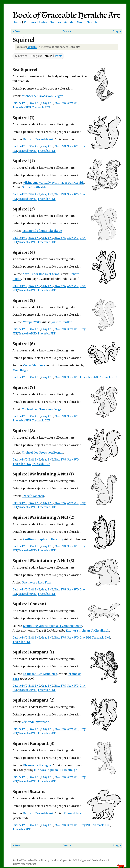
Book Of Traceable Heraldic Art (30, 860)
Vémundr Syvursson (35, 722)
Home (17, 22)
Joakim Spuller (61, 322)
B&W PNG (34, 103)
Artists (69, 22)
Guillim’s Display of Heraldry (43, 539)
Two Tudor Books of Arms (41, 274)
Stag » (117, 31)
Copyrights (19, 864)
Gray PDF (85, 638)
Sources (56, 22)
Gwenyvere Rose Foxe (37, 582)
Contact (32, 864)
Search (92, 22)
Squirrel (32, 47)
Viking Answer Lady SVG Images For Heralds (54, 183)
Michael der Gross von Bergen (42, 96)
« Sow (16, 31)
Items (59, 56)
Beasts (67, 31)
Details (47, 56)
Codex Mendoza (34, 365)
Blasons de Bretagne (37, 765)
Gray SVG (73, 103)
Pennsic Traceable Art (38, 139)
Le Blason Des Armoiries (40, 674)
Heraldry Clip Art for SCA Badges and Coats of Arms (79, 860)
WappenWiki (32, 322)
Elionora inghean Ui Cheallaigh (88, 631)
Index (43, 22)
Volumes (30, 22)
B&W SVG (60, 103)
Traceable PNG (22, 108)
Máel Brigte (20, 370)
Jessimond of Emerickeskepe (42, 231)
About (80, 22)
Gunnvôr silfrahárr (35, 187)
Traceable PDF (41, 108)
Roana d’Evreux (74, 813)
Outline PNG (20, 103)
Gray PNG (47, 103)
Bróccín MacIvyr (33, 496)
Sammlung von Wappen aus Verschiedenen (53, 626)
